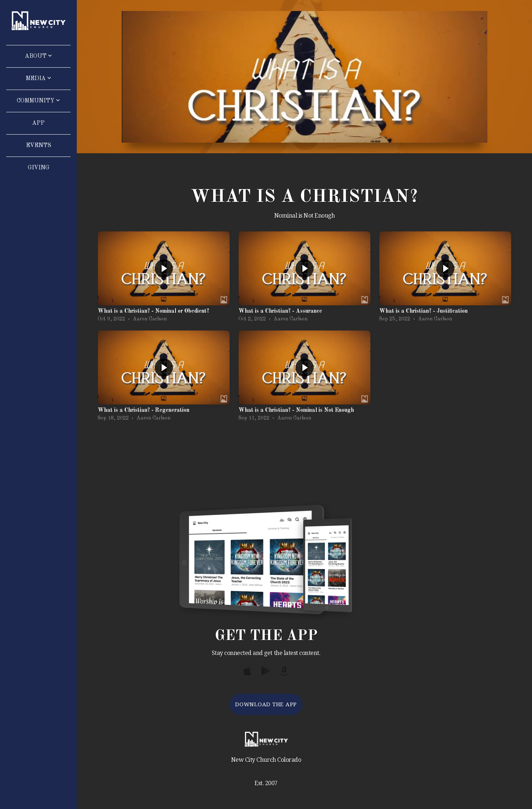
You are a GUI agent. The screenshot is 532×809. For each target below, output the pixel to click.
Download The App (266, 704)
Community (38, 101)
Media (38, 79)
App (38, 123)
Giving (39, 168)
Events (39, 146)
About (38, 56)
